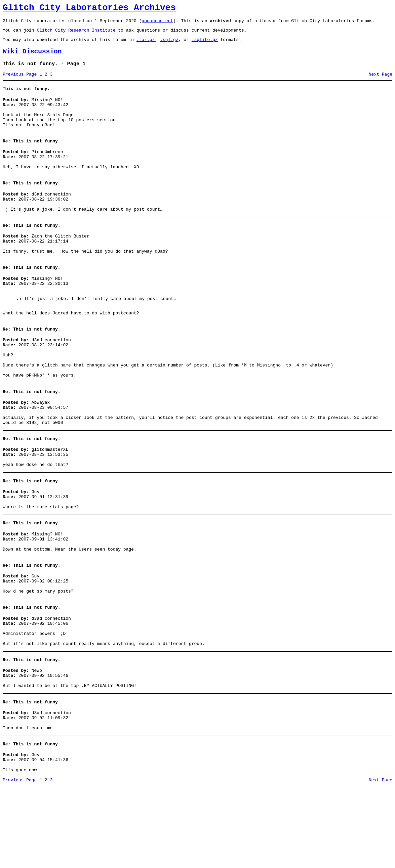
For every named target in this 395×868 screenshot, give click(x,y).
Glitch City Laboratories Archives (89, 9)
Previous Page (20, 82)
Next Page (381, 82)
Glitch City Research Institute (76, 34)
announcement (157, 24)
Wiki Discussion (32, 58)
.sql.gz (169, 44)
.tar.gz (146, 44)
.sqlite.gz (205, 44)
